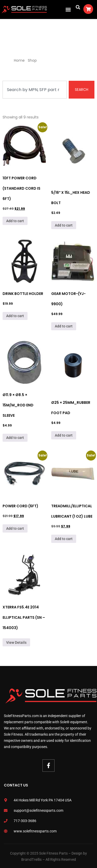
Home (19, 60)
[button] (68, 9)
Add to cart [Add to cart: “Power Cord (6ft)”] (15, 528)
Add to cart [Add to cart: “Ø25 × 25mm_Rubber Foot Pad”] (64, 435)
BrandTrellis (32, 859)
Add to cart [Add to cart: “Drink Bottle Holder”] (15, 316)
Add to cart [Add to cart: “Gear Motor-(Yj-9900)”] (64, 326)
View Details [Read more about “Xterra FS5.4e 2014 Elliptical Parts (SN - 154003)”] (16, 642)
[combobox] (35, 90)
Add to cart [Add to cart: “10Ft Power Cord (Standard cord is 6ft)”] (15, 221)
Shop (32, 60)
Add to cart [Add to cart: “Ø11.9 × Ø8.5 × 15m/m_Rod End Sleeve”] (15, 438)
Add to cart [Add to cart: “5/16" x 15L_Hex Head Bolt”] (64, 225)
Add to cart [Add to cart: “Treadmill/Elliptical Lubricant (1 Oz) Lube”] (64, 539)
